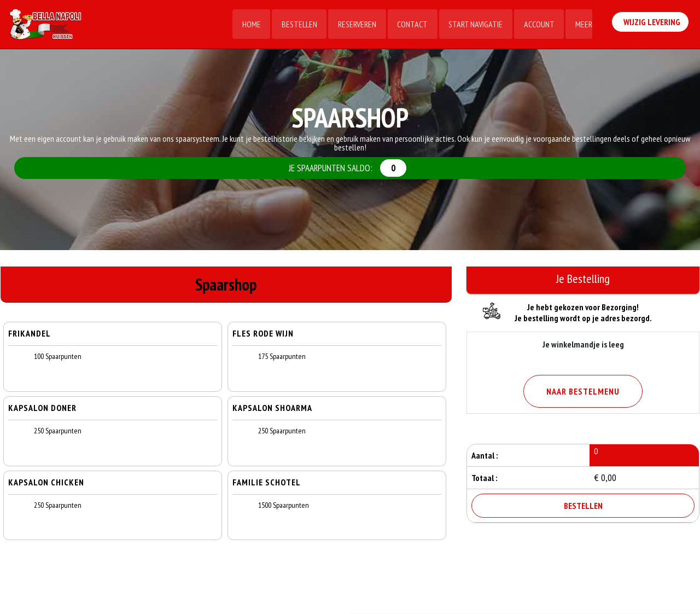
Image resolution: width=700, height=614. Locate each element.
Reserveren (355, 25)
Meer (583, 25)
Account (538, 25)
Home (248, 25)
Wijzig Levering (652, 24)
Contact (411, 25)
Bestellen (297, 25)
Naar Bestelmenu (583, 391)
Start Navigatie (474, 25)
